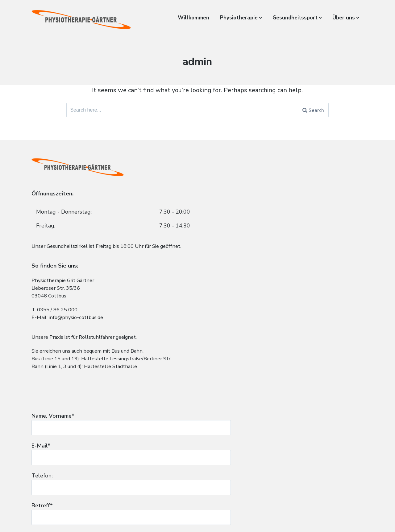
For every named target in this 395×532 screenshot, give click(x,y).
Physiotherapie (239, 18)
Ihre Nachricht (284, 326)
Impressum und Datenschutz (66, 518)
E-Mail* (284, 219)
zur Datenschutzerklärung (239, 450)
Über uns (344, 18)
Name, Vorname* (284, 187)
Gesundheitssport (295, 18)
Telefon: (284, 250)
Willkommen (193, 18)
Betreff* (284, 281)
